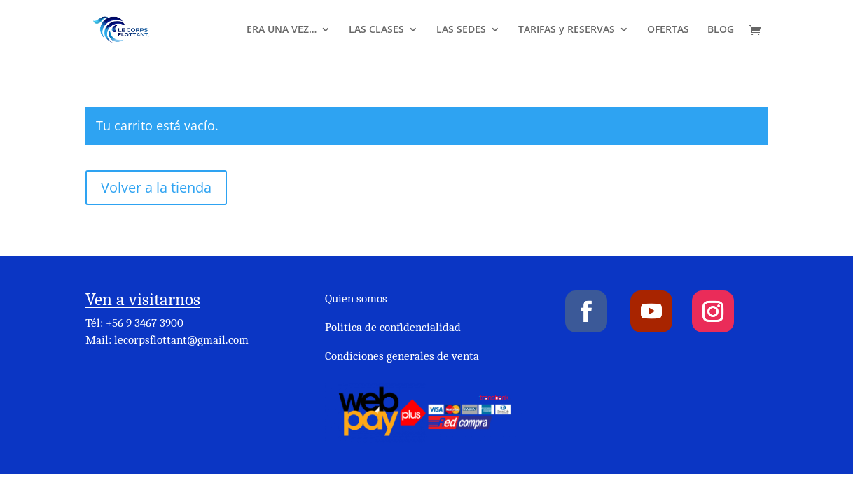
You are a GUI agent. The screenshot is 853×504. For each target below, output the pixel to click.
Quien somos (356, 299)
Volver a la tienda (156, 187)
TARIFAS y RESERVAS (567, 30)
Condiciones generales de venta (402, 356)
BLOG (721, 30)
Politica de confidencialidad (393, 327)
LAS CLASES (376, 30)
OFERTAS (668, 30)
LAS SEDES (461, 30)
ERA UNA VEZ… (282, 30)
